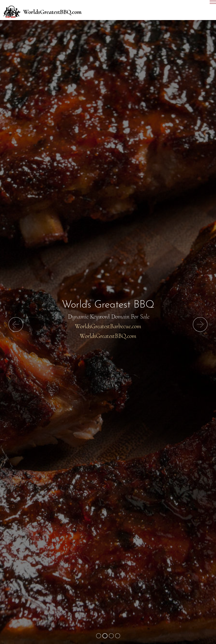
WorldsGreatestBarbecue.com (108, 326)
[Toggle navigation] (108, 4)
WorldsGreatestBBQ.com (52, 12)
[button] (16, 324)
